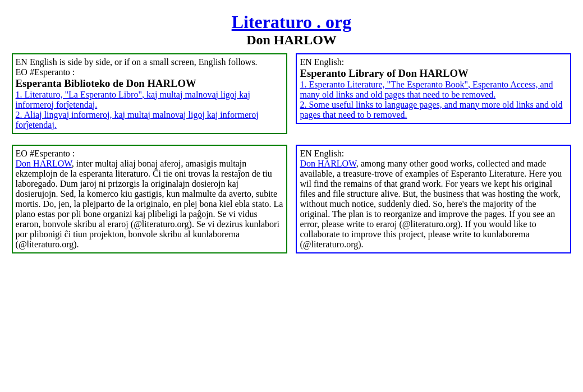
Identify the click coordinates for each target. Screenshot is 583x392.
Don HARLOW (44, 163)
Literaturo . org (292, 22)
